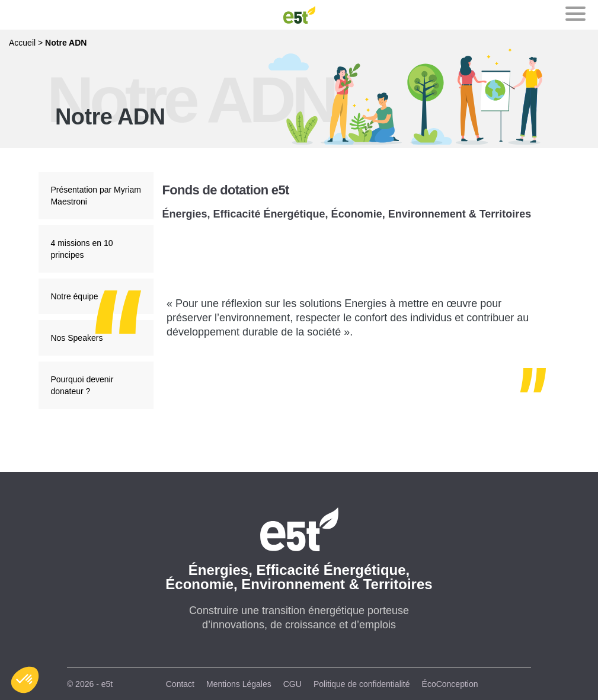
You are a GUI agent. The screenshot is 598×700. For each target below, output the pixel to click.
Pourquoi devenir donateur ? (82, 385)
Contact (180, 684)
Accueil (22, 43)
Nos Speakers (76, 338)
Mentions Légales (239, 684)
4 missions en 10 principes (81, 249)
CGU (292, 684)
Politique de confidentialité (362, 684)
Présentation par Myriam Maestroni (96, 196)
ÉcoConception (450, 684)
